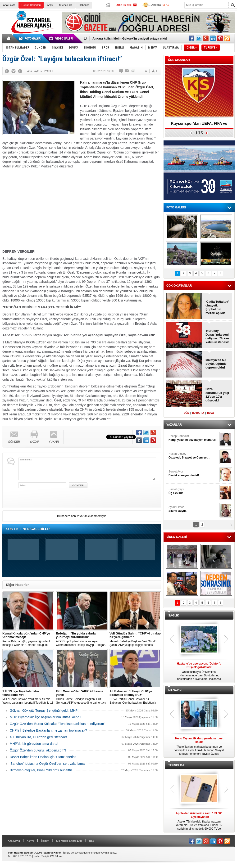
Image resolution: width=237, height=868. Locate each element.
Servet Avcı (193, 474)
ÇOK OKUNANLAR (179, 286)
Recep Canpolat (193, 438)
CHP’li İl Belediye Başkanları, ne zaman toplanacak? (48, 730)
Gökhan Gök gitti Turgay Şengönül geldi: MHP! (44, 711)
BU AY (211, 413)
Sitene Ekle (66, 5)
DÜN (187, 413)
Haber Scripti (41, 856)
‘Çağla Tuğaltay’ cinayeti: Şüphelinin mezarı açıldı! (217, 307)
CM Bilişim (56, 856)
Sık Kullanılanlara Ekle (69, 841)
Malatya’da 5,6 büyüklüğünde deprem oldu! (216, 364)
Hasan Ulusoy (193, 456)
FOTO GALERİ (176, 207)
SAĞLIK (174, 616)
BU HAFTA (198, 413)
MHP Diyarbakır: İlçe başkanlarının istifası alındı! (46, 717)
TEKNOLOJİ (176, 765)
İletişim (45, 841)
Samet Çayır (193, 491)
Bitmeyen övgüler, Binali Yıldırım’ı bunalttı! (41, 770)
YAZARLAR (174, 425)
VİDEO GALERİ (177, 537)
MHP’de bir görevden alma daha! (34, 744)
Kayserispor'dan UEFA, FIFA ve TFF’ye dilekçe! (199, 125)
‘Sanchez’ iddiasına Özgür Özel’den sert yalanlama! (48, 764)
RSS (92, 841)
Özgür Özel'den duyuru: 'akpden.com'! (38, 750)
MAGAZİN (175, 690)
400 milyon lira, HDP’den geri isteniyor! (38, 737)
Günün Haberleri (31, 5)
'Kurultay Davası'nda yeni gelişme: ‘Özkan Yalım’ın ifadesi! (217, 336)
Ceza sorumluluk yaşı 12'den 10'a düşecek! (217, 395)
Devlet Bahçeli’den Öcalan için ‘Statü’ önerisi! (43, 757)
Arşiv (50, 5)
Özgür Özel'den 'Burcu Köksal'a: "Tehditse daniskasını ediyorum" (57, 724)
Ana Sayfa (9, 5)
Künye (30, 841)
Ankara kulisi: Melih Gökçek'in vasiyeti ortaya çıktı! (130, 38)
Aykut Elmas (193, 509)
